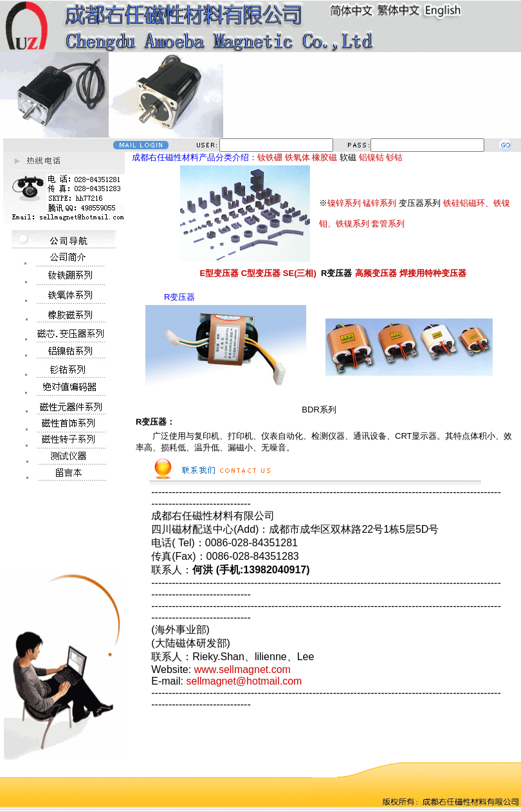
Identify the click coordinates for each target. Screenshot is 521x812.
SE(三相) (300, 273)
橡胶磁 (324, 157)
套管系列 (388, 224)
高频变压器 (376, 273)
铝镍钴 (371, 157)
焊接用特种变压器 (433, 273)
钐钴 (394, 157)
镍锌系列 (344, 203)
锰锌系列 (379, 203)
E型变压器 (219, 273)
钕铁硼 (270, 157)
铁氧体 (297, 157)
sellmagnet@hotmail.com (244, 681)
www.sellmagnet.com (242, 669)
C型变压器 (261, 273)
